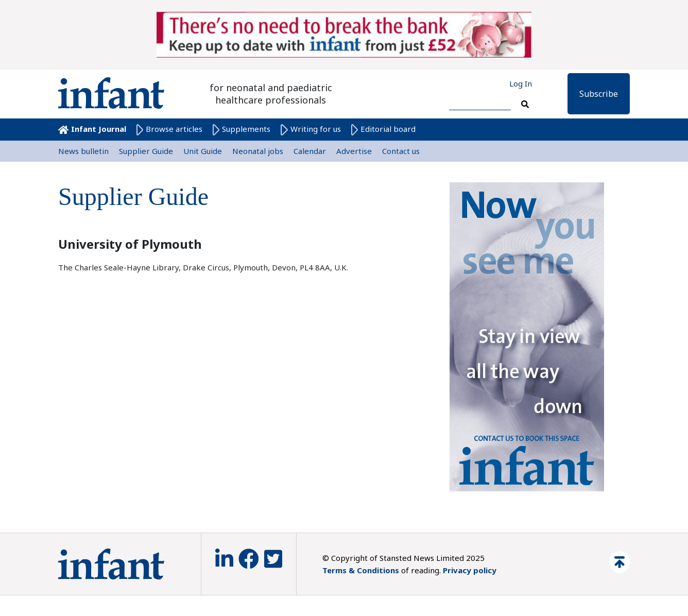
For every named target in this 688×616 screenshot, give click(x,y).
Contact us (401, 151)
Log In (521, 83)
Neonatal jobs (258, 151)
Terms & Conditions (361, 570)
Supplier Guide (146, 151)
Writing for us (311, 129)
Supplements (242, 129)
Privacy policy (470, 570)
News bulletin (83, 151)
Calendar (310, 151)
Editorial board (383, 129)
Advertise (354, 151)
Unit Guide (203, 151)
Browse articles (169, 129)
